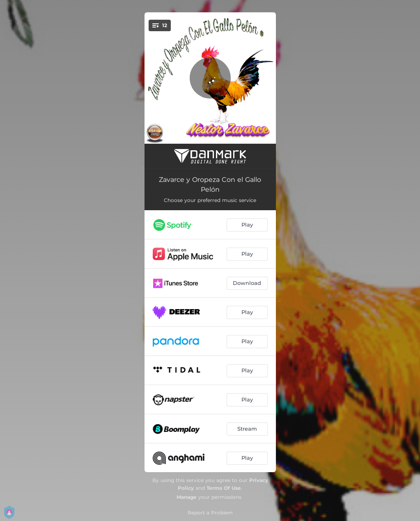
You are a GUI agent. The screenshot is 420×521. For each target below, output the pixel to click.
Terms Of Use (224, 488)
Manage (187, 497)
